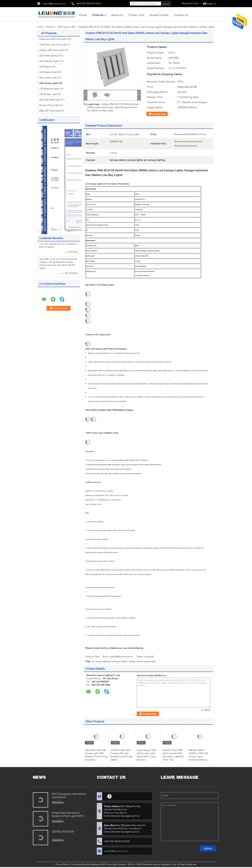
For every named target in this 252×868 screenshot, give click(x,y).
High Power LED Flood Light (53, 45)
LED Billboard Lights (49, 89)
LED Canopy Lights (67, 27)
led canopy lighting (100, 661)
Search (166, 4)
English (211, 4)
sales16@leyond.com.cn (54, 4)
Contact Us (181, 15)
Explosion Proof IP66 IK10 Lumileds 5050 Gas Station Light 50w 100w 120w (173, 755)
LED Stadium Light (48, 72)
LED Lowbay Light (48, 78)
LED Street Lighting (48, 56)
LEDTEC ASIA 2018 (63, 831)
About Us (117, 15)
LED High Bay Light (49, 61)
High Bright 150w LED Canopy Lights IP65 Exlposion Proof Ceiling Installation (96, 755)
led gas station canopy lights (143, 661)
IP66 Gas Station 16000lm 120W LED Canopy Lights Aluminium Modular (198, 755)
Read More (58, 802)
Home (83, 15)
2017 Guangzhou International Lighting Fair (69, 795)
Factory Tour (136, 15)
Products (98, 15)
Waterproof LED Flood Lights (53, 39)
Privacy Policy (62, 864)
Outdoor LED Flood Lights (52, 50)
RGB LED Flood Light (49, 111)
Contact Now (159, 114)
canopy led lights (119, 661)
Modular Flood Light (49, 105)
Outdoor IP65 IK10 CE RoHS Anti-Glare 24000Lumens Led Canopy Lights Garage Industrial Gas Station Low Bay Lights (113, 107)
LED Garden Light (48, 94)
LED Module (45, 67)
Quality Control (159, 15)
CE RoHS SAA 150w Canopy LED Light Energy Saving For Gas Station (122, 755)
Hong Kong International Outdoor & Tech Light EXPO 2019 (68, 815)
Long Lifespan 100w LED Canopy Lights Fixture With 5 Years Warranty (147, 755)
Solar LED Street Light (50, 100)
